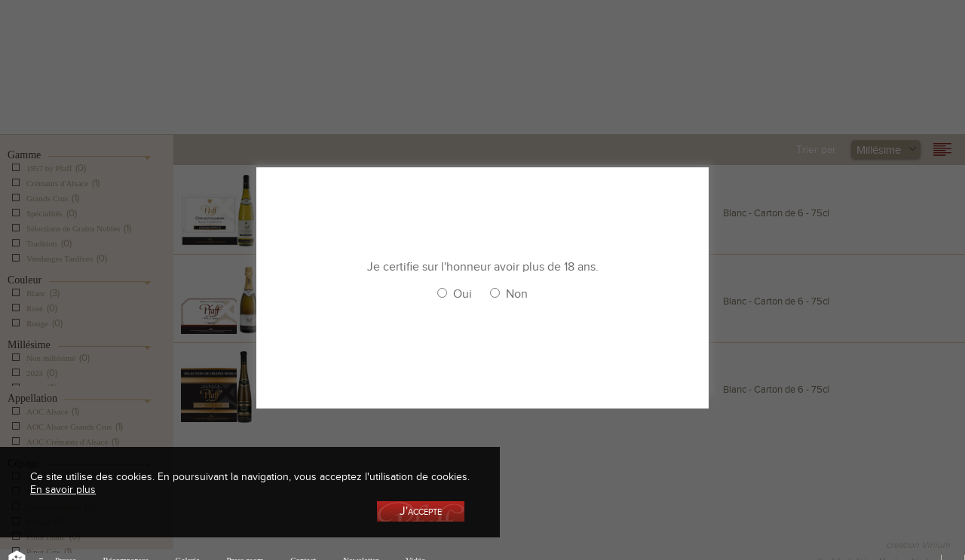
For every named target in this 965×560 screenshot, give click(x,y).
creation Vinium (918, 545)
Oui (463, 294)
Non (517, 294)
